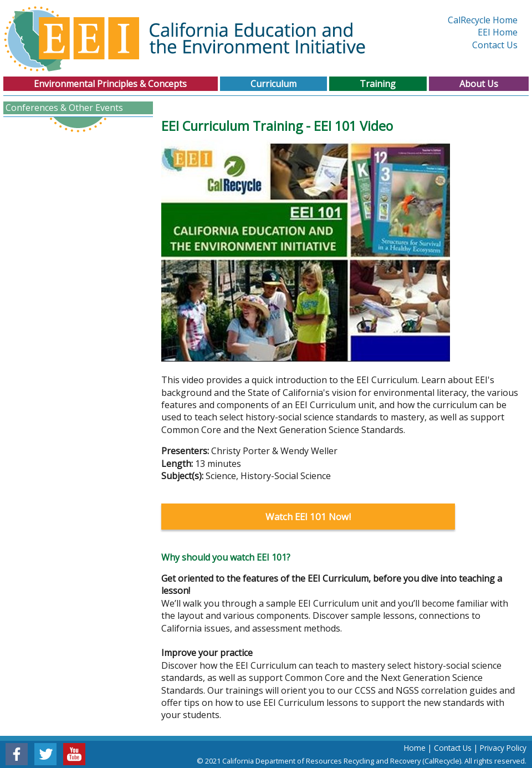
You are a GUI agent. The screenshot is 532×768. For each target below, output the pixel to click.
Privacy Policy (503, 748)
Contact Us (495, 45)
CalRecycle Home (483, 20)
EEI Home (498, 32)
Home (415, 748)
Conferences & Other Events (64, 108)
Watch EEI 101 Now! (308, 517)
